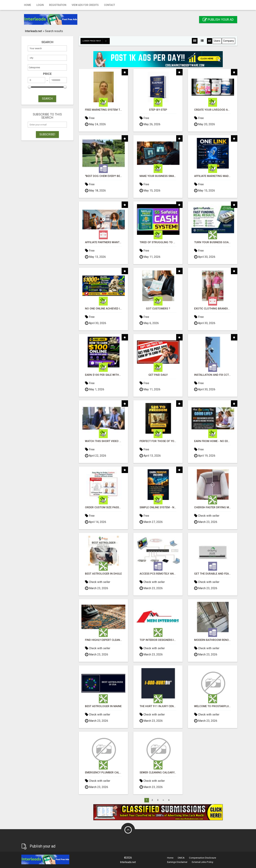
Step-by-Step (158, 110)
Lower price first (96, 41)
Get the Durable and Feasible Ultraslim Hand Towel (213, 574)
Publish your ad (218, 20)
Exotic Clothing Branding (213, 309)
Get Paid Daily (158, 375)
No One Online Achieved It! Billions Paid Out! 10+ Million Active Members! (103, 309)
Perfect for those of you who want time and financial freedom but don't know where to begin (158, 441)
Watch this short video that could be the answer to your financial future (103, 441)
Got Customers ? (158, 309)
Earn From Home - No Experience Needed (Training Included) (213, 441)
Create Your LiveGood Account (213, 110)
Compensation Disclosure (202, 858)
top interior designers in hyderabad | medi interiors (158, 640)
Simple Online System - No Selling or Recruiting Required (158, 507)
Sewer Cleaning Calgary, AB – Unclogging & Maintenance (158, 773)
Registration (58, 5)
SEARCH (47, 99)
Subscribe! (47, 134)
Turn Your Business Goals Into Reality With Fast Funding (213, 242)
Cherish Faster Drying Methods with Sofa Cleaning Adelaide (213, 507)
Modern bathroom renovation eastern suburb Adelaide (213, 640)
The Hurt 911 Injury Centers (158, 706)
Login (40, 5)
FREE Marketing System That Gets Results (103, 110)
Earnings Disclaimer (177, 862)
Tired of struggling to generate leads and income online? (158, 242)
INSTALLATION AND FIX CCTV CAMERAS (213, 375)
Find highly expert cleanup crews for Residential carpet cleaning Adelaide (103, 640)
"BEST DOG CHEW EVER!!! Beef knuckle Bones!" (103, 176)
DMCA (181, 858)
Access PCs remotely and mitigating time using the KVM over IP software (158, 574)
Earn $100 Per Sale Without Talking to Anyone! (103, 375)
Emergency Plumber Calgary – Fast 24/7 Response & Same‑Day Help (103, 773)
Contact (110, 5)
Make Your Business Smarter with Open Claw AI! (158, 176)
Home (28, 5)
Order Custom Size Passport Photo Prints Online (103, 507)
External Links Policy (202, 862)
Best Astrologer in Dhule (103, 574)
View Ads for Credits (85, 5)
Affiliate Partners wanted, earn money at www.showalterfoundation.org (103, 242)
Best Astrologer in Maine (103, 706)
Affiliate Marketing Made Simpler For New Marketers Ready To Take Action (213, 176)
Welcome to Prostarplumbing (213, 706)
